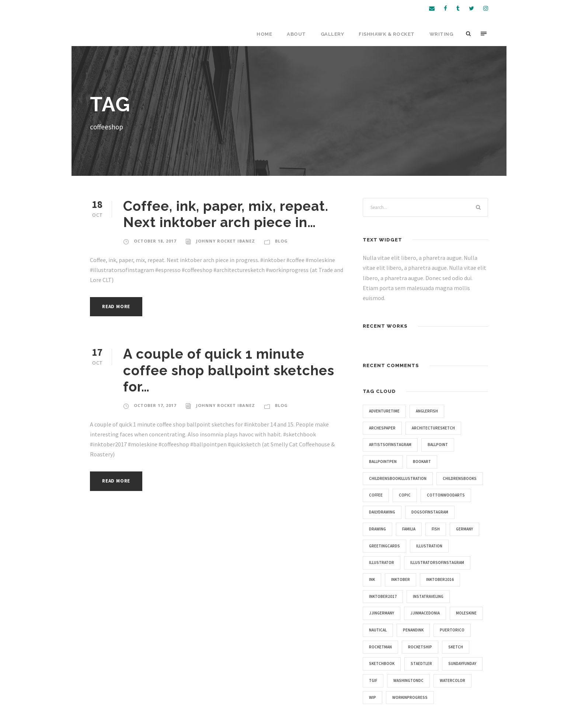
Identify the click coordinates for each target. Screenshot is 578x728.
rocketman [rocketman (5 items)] (380, 647)
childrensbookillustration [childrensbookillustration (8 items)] (398, 478)
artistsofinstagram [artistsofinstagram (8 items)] (390, 445)
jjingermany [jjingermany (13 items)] (382, 613)
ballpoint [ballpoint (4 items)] (438, 445)
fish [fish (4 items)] (436, 529)
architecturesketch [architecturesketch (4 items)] (433, 428)
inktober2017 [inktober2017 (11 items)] (383, 596)
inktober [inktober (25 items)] (401, 579)
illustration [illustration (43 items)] (429, 546)
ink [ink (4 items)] (372, 579)
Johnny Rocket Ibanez (226, 241)
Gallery (332, 34)
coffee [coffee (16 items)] (376, 495)
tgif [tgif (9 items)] (373, 680)
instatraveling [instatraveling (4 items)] (428, 596)
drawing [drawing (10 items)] (377, 529)
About (296, 34)
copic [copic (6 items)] (405, 495)
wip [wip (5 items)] (372, 697)
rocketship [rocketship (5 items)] (420, 647)
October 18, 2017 (155, 241)
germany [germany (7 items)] (464, 529)
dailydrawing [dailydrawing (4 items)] (382, 512)
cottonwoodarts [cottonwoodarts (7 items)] (446, 495)
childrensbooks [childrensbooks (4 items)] (460, 478)
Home (264, 34)
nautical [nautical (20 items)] (378, 630)
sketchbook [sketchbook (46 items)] (382, 663)
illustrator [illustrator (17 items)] (382, 562)
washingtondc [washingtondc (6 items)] (408, 680)
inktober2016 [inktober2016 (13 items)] (440, 579)
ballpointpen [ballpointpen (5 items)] (383, 461)
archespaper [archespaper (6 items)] (382, 428)
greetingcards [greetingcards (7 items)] (384, 546)
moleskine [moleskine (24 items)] (466, 613)
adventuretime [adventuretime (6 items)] (384, 411)
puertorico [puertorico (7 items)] (452, 630)
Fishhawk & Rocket (387, 34)
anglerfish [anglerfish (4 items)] (427, 411)
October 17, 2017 (155, 405)
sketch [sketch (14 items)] (456, 647)
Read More (116, 306)
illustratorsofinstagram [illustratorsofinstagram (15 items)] (437, 562)
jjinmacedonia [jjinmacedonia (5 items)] (425, 613)
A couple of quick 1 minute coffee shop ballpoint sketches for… (229, 370)
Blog (281, 241)
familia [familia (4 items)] (409, 529)
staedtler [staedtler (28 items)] (421, 663)
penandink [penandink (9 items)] (413, 630)
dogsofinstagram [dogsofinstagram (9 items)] (430, 512)
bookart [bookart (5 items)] (422, 461)
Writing (441, 34)
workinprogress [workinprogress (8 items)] (410, 697)
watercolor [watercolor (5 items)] (452, 680)
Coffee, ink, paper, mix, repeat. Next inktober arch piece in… (226, 214)
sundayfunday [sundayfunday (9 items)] (462, 663)
